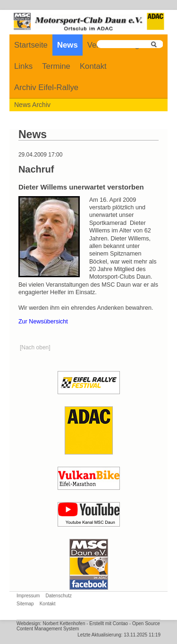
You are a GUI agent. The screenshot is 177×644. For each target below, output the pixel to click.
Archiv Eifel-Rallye (46, 87)
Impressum (28, 596)
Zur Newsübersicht (43, 322)
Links (23, 66)
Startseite (31, 45)
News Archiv (32, 105)
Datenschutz (59, 596)
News (67, 45)
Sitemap (25, 604)
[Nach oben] (35, 347)
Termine (56, 66)
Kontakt (93, 66)
